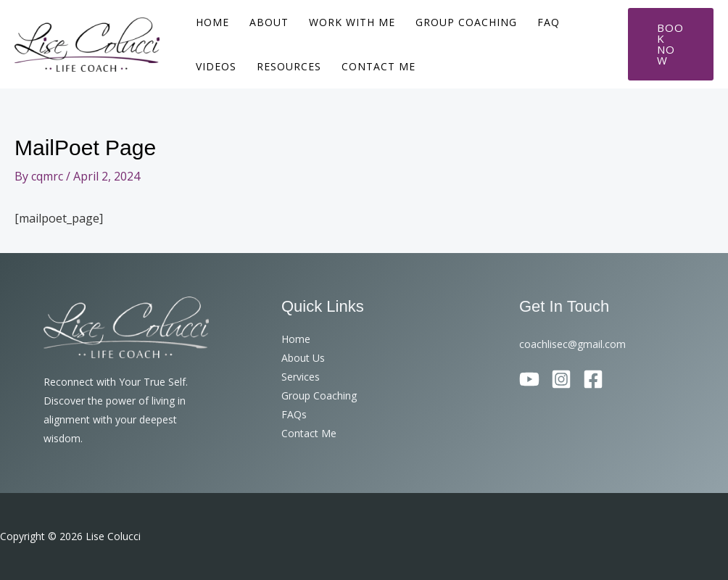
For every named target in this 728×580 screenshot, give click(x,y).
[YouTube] (529, 379)
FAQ (549, 22)
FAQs (294, 414)
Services (301, 377)
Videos (216, 66)
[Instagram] (561, 379)
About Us (303, 358)
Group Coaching (466, 22)
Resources (289, 66)
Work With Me (352, 22)
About (269, 22)
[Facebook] (593, 379)
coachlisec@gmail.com (572, 344)
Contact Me (379, 66)
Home (212, 22)
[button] (671, 44)
